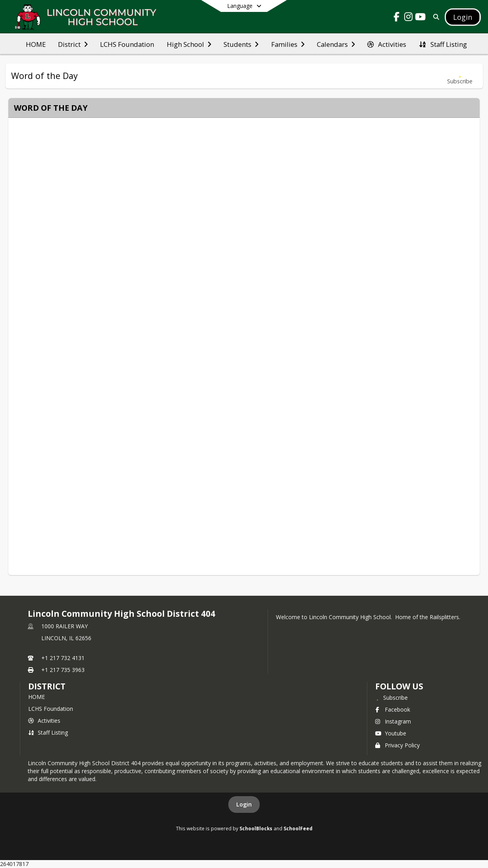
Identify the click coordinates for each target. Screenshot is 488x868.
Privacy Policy (397, 745)
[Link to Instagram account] (408, 18)
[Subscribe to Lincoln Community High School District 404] (392, 697)
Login (244, 804)
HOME (37, 697)
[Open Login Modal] (463, 17)
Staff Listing (48, 732)
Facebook (393, 709)
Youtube (391, 733)
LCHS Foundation (51, 709)
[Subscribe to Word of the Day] (460, 76)
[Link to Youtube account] (420, 18)
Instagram (393, 721)
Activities (44, 721)
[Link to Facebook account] (396, 18)
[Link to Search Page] (435, 17)
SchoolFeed (298, 828)
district (47, 686)
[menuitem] (36, 44)
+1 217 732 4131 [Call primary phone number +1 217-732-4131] (63, 658)
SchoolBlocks (256, 828)
